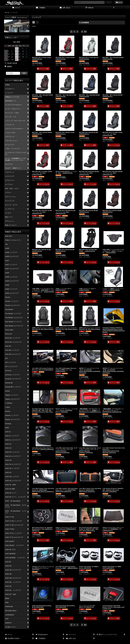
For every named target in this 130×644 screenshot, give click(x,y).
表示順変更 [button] (84, 23)
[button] (114, 8)
